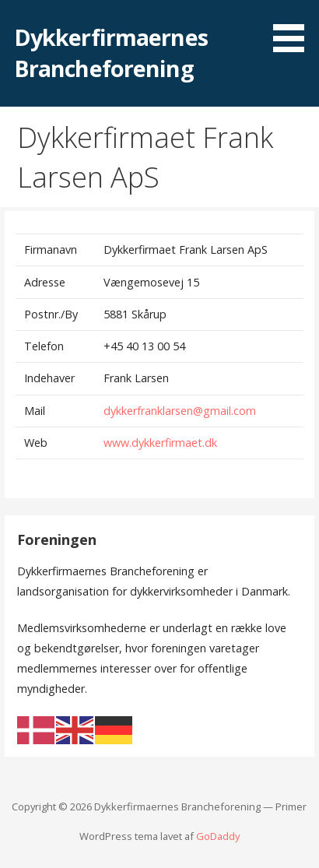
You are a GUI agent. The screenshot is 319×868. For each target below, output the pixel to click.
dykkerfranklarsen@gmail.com (178, 411)
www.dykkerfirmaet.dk (159, 443)
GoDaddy (218, 836)
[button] (294, 29)
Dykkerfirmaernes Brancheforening (111, 53)
